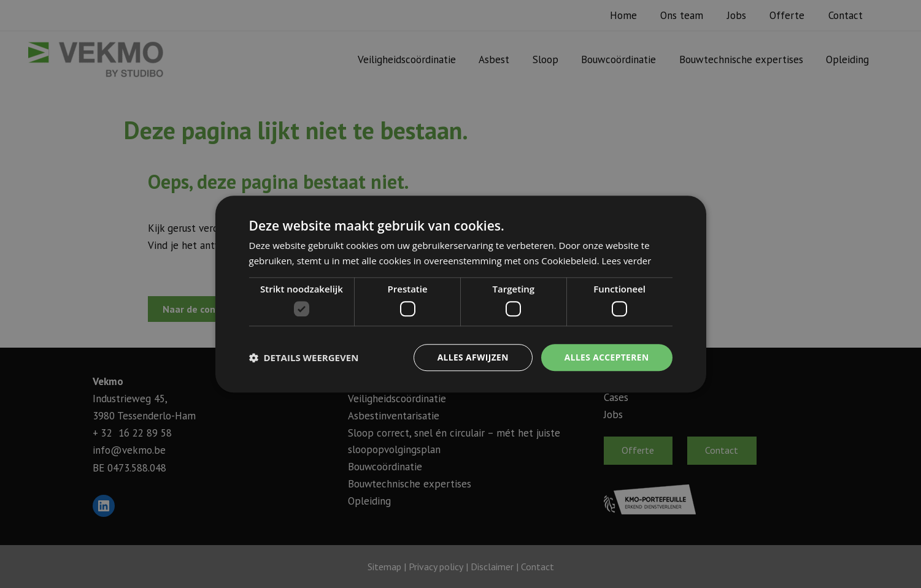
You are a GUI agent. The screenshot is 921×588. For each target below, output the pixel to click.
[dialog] (460, 294)
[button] (304, 357)
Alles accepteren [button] (606, 357)
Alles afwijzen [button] (471, 357)
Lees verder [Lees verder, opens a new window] (627, 261)
